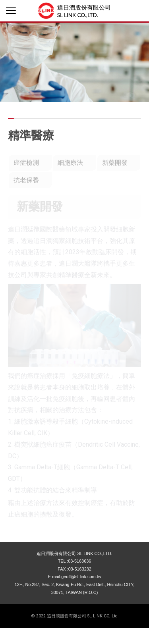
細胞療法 (70, 163)
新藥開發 (115, 163)
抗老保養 (26, 180)
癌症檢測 (26, 163)
